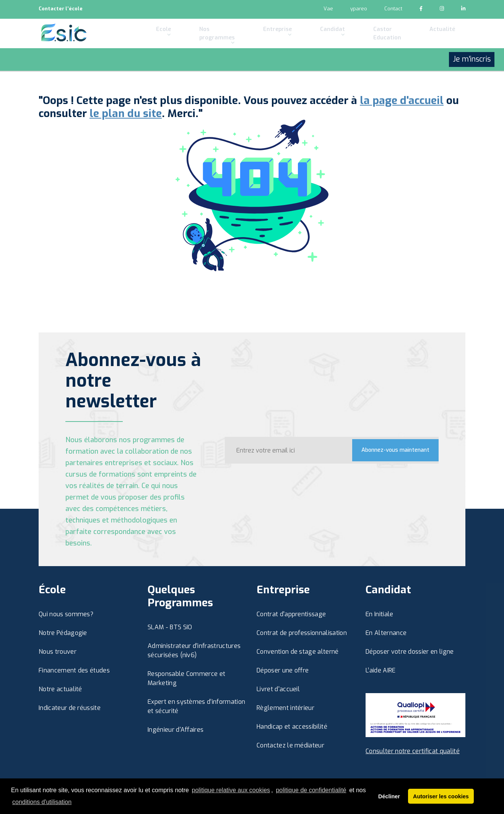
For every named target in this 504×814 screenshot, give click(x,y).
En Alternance (386, 633)
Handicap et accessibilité (292, 727)
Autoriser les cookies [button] (441, 796)
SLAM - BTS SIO (170, 627)
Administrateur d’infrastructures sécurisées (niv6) (194, 650)
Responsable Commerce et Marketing (186, 678)
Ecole (157, 43)
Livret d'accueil (278, 689)
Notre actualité (60, 689)
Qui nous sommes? (66, 614)
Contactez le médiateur (290, 745)
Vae (328, 9)
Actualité (416, 40)
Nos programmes (208, 44)
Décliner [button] (389, 796)
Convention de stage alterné (298, 652)
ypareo (359, 9)
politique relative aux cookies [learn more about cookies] (231, 790)
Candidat (311, 43)
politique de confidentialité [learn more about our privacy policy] (311, 790)
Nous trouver (58, 652)
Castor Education (356, 44)
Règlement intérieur (285, 708)
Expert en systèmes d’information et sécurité (196, 706)
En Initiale (380, 614)
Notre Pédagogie (63, 633)
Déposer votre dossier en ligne (410, 652)
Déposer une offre (283, 670)
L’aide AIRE (381, 670)
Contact (393, 9)
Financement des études (74, 670)
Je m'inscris (472, 81)
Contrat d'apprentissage (291, 614)
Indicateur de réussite (70, 708)
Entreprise (266, 43)
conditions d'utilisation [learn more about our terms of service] (42, 802)
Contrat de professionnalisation (302, 633)
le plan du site (126, 114)
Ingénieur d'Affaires (176, 730)
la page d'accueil (402, 101)
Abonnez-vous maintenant (389, 450)
